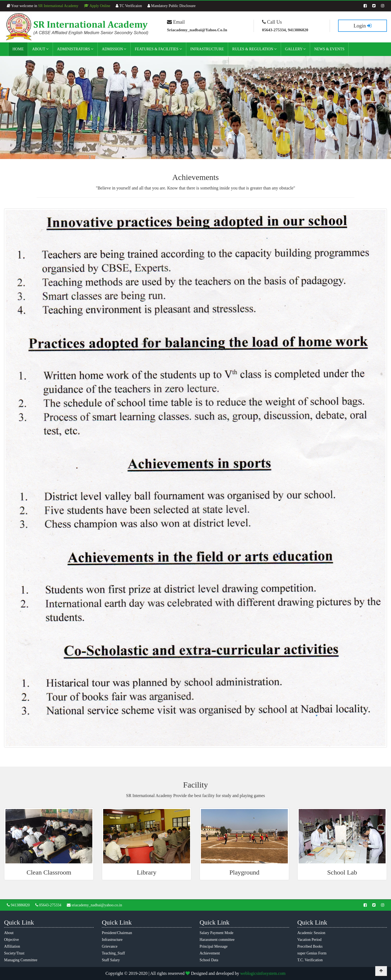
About (40, 49)
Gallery (296, 49)
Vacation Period (309, 940)
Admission (114, 49)
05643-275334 (48, 905)
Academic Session (311, 933)
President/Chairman (117, 933)
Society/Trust (14, 953)
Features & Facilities (158, 49)
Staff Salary (111, 960)
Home (18, 49)
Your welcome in (43, 6)
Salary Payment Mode (216, 933)
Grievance (110, 946)
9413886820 (18, 905)
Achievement (210, 953)
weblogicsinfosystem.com (263, 973)
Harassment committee (217, 940)
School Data (209, 960)
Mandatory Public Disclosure (172, 6)
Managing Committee (21, 960)
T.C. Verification (310, 960)
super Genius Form (312, 953)
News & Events (329, 49)
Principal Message (214, 946)
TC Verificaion (129, 6)
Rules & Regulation (254, 49)
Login (362, 26)
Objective (11, 940)
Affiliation (12, 946)
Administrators (75, 49)
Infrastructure (207, 49)
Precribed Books (310, 946)
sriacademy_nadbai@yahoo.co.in (94, 905)
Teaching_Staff (113, 953)
